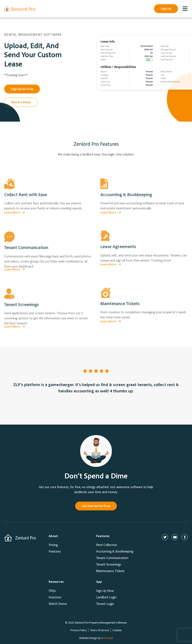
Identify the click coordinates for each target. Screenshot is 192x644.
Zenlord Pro (25, 538)
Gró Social (107, 638)
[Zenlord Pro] (8, 538)
